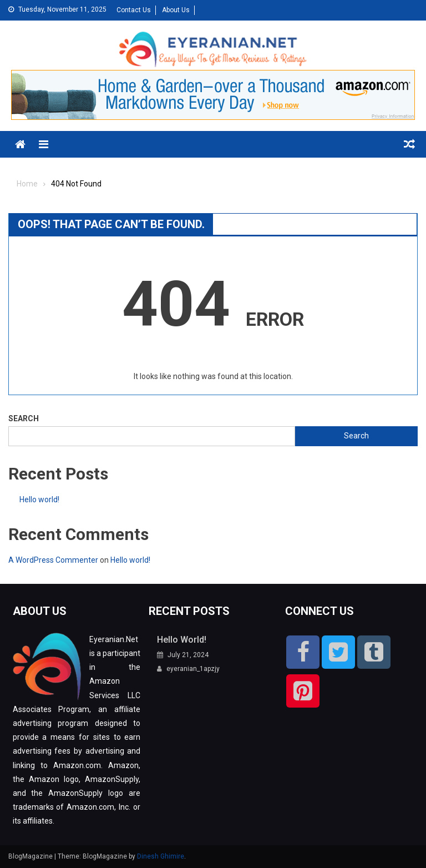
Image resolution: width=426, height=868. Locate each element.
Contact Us (134, 10)
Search (24, 418)
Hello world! (39, 499)
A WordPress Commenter (53, 560)
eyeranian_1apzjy (193, 669)
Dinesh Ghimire (161, 856)
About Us (176, 10)
